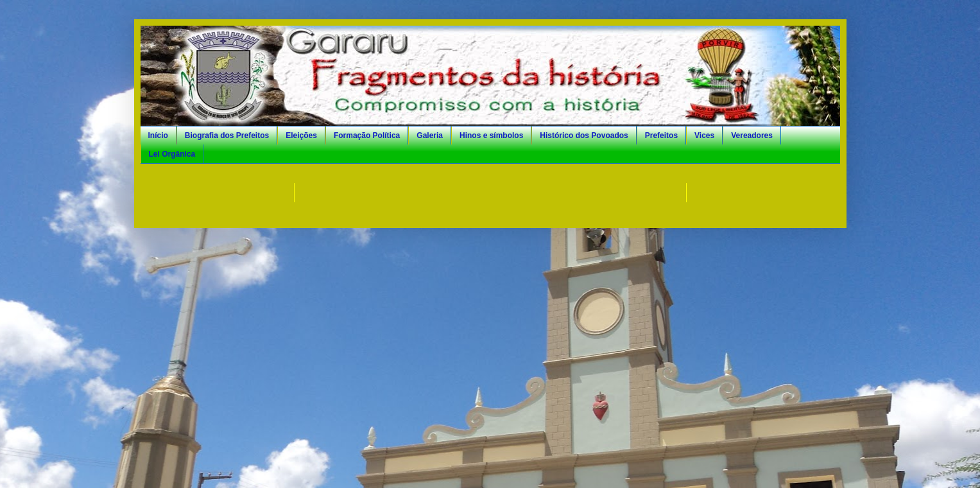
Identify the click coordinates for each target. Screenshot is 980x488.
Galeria (430, 135)
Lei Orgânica (172, 154)
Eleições (301, 135)
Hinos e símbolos (491, 135)
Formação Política (367, 135)
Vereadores (752, 135)
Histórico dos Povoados (584, 135)
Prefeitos (661, 135)
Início (158, 135)
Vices (704, 135)
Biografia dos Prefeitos (227, 135)
